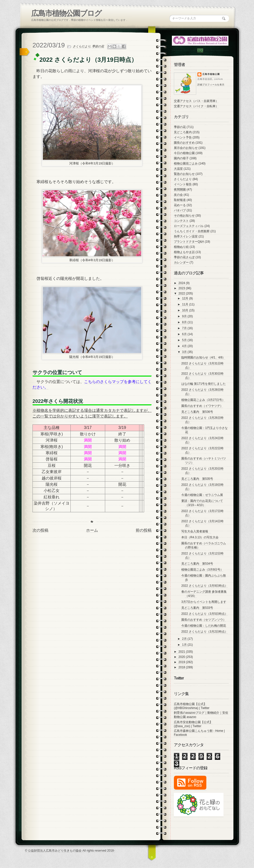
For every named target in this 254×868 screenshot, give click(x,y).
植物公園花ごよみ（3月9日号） (202, 570)
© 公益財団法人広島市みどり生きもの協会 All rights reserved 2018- (70, 851)
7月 (185, 328)
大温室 (178, 169)
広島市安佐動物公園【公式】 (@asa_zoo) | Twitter (193, 724)
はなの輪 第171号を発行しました (204, 384)
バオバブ (180, 210)
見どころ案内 (183, 132)
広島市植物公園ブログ (66, 13)
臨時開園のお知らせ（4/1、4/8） (203, 357)
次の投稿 (40, 530)
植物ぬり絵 (181, 247)
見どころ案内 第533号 (197, 608)
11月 (186, 304)
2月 (185, 639)
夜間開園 (180, 190)
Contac (200, 50)
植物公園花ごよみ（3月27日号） (203, 400)
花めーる (180, 205)
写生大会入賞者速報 (196, 531)
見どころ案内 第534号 (197, 564)
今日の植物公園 (184, 153)
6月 (185, 334)
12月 (186, 298)
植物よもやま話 (184, 252)
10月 (186, 310)
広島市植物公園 (211, 74)
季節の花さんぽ (184, 257)
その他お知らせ (184, 216)
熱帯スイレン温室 (186, 236)
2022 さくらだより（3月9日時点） (205, 586)
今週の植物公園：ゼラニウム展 (202, 495)
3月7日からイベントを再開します (204, 602)
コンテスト (181, 221)
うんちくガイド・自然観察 (192, 231)
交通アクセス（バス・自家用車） (196, 101)
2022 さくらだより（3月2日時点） (205, 632)
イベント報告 (183, 184)
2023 (182, 288)
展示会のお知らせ (186, 148)
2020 (182, 657)
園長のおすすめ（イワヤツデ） (202, 406)
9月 (185, 316)
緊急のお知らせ (184, 174)
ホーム (92, 530)
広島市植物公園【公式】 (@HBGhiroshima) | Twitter (192, 706)
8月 (185, 322)
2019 (182, 662)
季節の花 (98, 46)
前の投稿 (144, 530)
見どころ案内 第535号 (197, 479)
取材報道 (180, 200)
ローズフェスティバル (189, 226)
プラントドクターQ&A (189, 242)
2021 (182, 652)
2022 (182, 293)
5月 (185, 340)
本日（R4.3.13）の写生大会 (200, 537)
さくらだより (82, 46)
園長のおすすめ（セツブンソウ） (204, 620)
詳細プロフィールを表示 (211, 85)
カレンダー (181, 262)
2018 (182, 667)
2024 (182, 283)
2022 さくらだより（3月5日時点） (205, 614)
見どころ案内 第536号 (197, 412)
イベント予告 (183, 137)
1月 (185, 645)
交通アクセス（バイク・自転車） (196, 106)
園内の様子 (181, 158)
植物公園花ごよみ (186, 163)
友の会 (178, 195)
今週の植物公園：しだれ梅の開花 (204, 626)
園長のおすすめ (184, 143)
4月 (185, 346)
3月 (185, 352)
